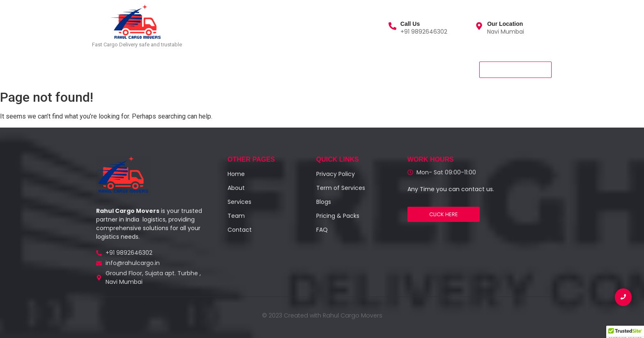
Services (140, 69)
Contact (245, 69)
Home (104, 69)
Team (209, 69)
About (176, 69)
